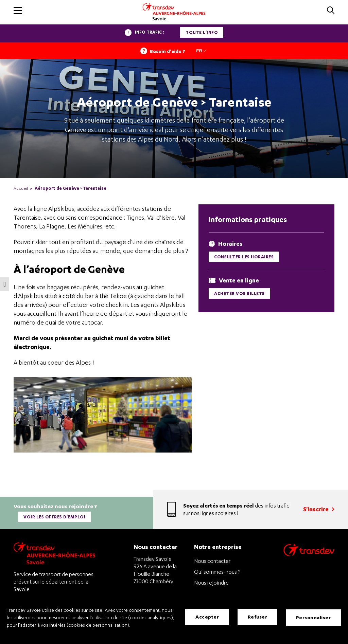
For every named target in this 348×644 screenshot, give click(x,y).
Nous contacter (212, 557)
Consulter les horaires (244, 257)
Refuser (258, 617)
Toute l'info (202, 32)
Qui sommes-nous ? (217, 568)
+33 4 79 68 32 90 (155, 589)
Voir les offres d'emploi (55, 515)
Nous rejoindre (211, 579)
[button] (18, 10)
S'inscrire (319, 507)
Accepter (207, 617)
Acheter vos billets (239, 293)
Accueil (21, 188)
